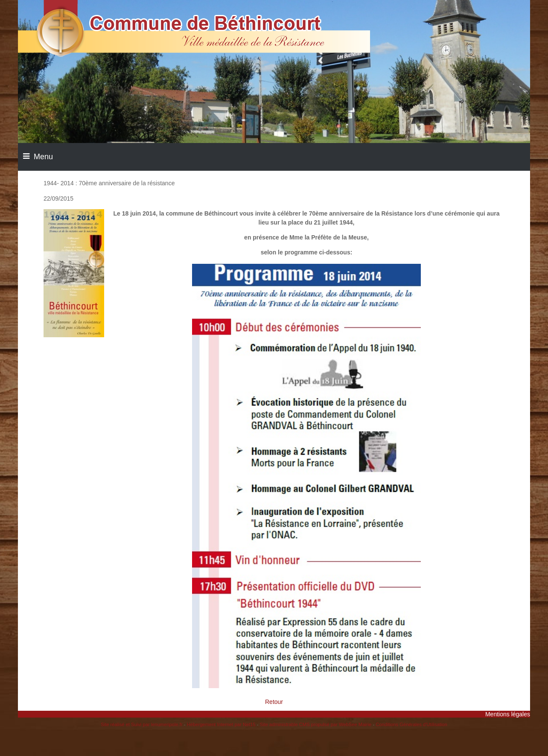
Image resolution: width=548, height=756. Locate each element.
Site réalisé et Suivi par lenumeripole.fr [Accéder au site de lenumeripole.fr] (142, 724)
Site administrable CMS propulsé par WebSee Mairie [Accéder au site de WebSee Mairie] (316, 724)
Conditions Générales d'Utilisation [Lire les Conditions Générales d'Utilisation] (411, 724)
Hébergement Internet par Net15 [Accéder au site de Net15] (221, 724)
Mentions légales (508, 714)
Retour (274, 702)
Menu (43, 157)
